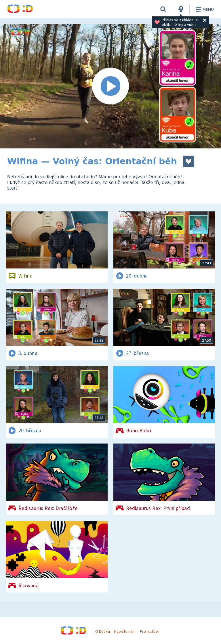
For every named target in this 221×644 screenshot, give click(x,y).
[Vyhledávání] (163, 9)
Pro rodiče (149, 631)
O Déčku (102, 631)
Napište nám (125, 631)
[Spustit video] (110, 86)
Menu (204, 9)
